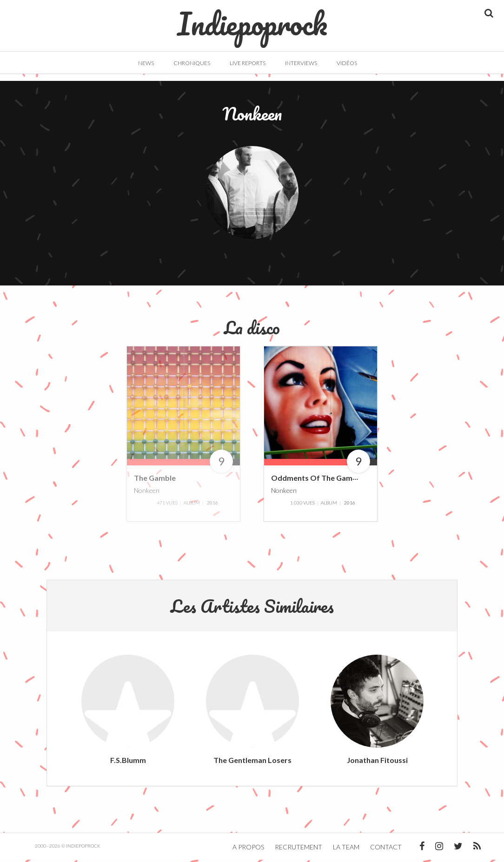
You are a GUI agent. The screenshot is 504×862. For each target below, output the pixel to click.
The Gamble (155, 481)
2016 (212, 505)
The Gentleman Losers (252, 762)
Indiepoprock (252, 19)
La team (346, 849)
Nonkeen (147, 493)
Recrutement (298, 849)
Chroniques (192, 63)
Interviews (301, 63)
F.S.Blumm (128, 762)
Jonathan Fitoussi (377, 762)
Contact (386, 849)
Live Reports (248, 63)
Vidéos (347, 63)
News (146, 63)
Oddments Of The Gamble (317, 481)
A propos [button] (248, 849)
